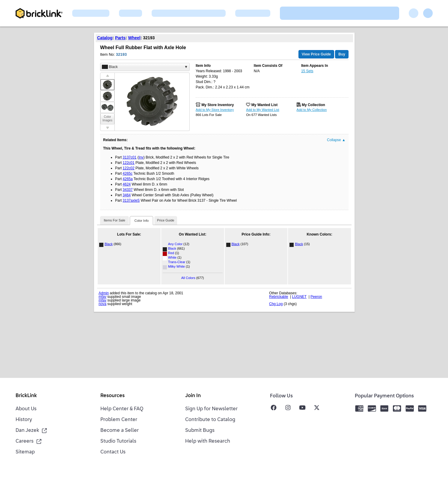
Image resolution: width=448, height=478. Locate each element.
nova (102, 304)
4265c (128, 174)
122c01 (128, 163)
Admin (104, 293)
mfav (102, 297)
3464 (127, 195)
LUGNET (299, 297)
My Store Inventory (218, 105)
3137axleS (131, 200)
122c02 (128, 168)
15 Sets (307, 71)
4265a (128, 179)
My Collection (313, 105)
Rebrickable (279, 297)
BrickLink (26, 396)
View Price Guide (316, 54)
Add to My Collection (312, 110)
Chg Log (276, 304)
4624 (127, 184)
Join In (193, 396)
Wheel (134, 38)
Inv (141, 157)
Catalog (105, 38)
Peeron (316, 297)
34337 (128, 190)
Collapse (336, 140)
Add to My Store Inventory (215, 110)
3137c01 (129, 157)
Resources (113, 396)
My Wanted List (265, 105)
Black (109, 244)
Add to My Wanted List (263, 110)
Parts (120, 38)
